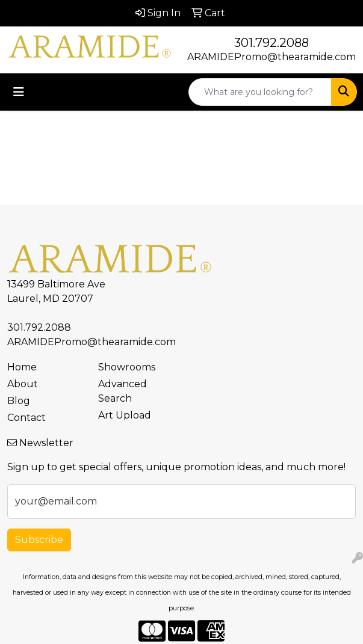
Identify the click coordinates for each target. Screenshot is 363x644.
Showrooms (127, 367)
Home (22, 367)
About (23, 384)
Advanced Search (123, 391)
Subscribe (39, 540)
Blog (19, 401)
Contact (26, 418)
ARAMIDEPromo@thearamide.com (271, 57)
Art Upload (125, 415)
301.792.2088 (271, 43)
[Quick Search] (260, 92)
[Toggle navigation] (19, 92)
